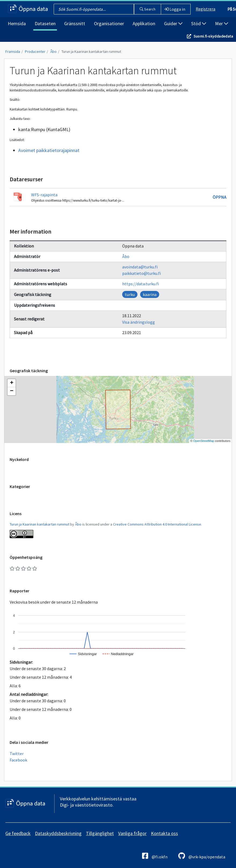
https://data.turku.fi (141, 284)
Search (148, 9)
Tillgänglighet (100, 833)
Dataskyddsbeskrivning (58, 833)
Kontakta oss (164, 833)
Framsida (13, 51)
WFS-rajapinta (44, 195)
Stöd (199, 23)
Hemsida (17, 23)
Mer (222, 23)
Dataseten (45, 23)
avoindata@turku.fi (140, 267)
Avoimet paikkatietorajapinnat (49, 150)
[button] (12, 383)
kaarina (150, 294)
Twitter (17, 754)
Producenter (35, 51)
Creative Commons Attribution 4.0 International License (157, 524)
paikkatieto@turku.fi (141, 273)
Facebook (18, 760)
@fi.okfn (155, 856)
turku (130, 294)
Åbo (53, 51)
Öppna (219, 197)
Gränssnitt (75, 23)
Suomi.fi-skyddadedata (213, 36)
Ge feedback (18, 833)
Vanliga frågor (132, 833)
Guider (173, 23)
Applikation (144, 23)
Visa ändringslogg (139, 322)
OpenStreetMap (204, 441)
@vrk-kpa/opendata (202, 856)
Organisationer (109, 23)
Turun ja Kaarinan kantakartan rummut (91, 51)
